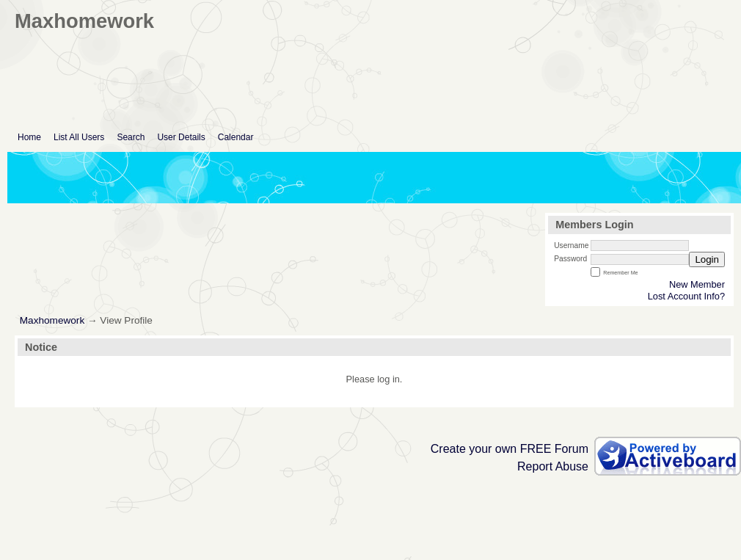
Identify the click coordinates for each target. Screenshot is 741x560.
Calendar (236, 137)
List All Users (79, 137)
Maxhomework (52, 320)
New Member (697, 284)
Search (131, 137)
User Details (181, 137)
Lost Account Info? (686, 296)
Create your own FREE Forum (510, 449)
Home (29, 137)
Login (707, 259)
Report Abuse (553, 466)
